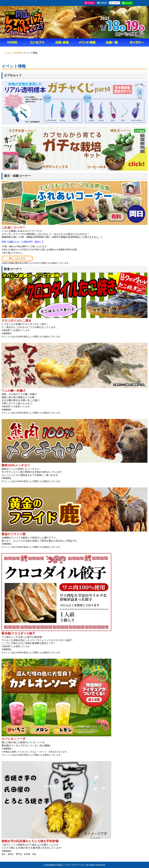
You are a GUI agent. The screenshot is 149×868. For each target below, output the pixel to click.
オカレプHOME (13, 53)
